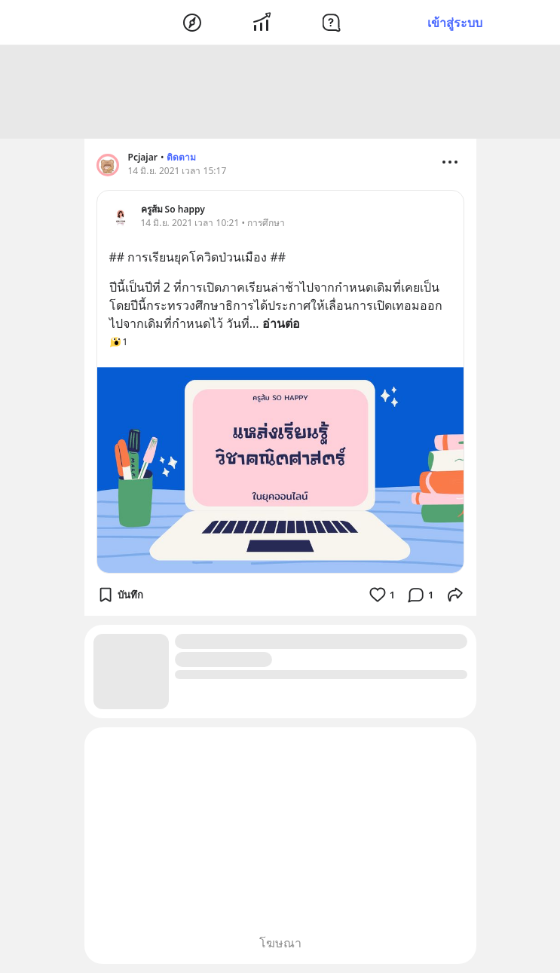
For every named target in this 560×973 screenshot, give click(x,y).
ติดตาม (181, 157)
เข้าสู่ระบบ (455, 23)
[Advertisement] (280, 92)
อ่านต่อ (281, 323)
